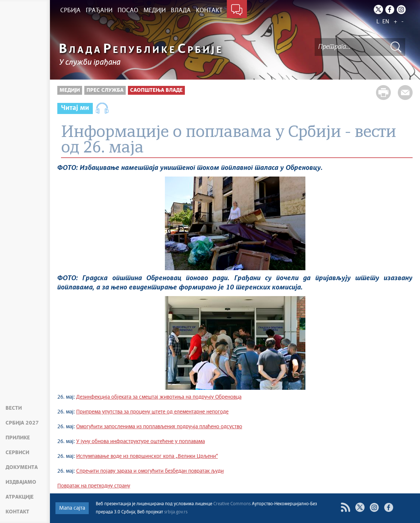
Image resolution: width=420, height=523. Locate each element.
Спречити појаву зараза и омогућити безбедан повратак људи (150, 471)
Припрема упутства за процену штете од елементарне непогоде (152, 412)
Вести (14, 408)
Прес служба (105, 90)
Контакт (17, 512)
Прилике (18, 438)
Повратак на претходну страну (94, 486)
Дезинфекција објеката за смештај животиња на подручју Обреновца (159, 397)
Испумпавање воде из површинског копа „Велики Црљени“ (147, 456)
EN (386, 22)
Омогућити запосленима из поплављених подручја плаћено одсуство (159, 427)
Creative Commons (232, 504)
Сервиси (17, 453)
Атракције (20, 497)
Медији (70, 90)
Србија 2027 (22, 423)
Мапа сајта (72, 508)
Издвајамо (21, 482)
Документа (22, 467)
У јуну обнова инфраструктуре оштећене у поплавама (140, 442)
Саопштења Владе (156, 90)
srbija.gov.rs (176, 512)
